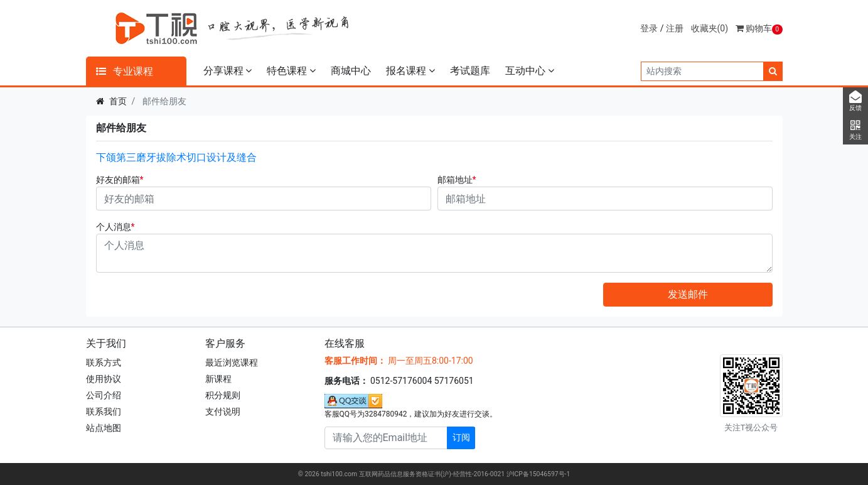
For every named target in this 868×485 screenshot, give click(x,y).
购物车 (759, 28)
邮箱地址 (455, 180)
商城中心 (351, 71)
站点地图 (104, 428)
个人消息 (114, 227)
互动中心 (530, 71)
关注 (855, 130)
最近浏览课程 (232, 362)
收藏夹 (710, 28)
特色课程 (291, 71)
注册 (675, 28)
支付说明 (223, 411)
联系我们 (104, 411)
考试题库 (470, 71)
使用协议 (104, 379)
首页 (118, 101)
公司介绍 (104, 395)
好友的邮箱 (118, 180)
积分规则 (223, 395)
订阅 (461, 437)
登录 (649, 28)
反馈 (855, 101)
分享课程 (228, 71)
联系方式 (104, 362)
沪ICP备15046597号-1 (538, 474)
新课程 (218, 379)
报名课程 (410, 71)
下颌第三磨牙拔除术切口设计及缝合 (176, 157)
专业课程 (125, 71)
